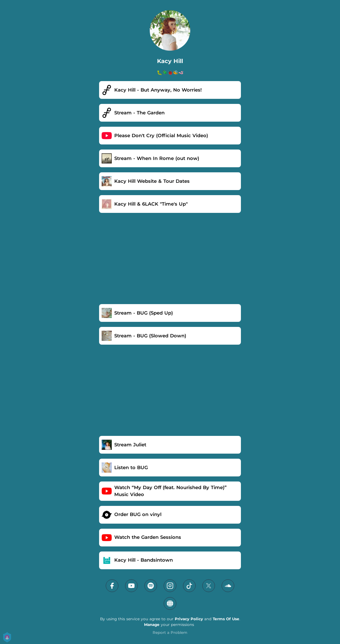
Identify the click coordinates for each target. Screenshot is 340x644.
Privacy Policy (189, 619)
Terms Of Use (226, 619)
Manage (152, 625)
